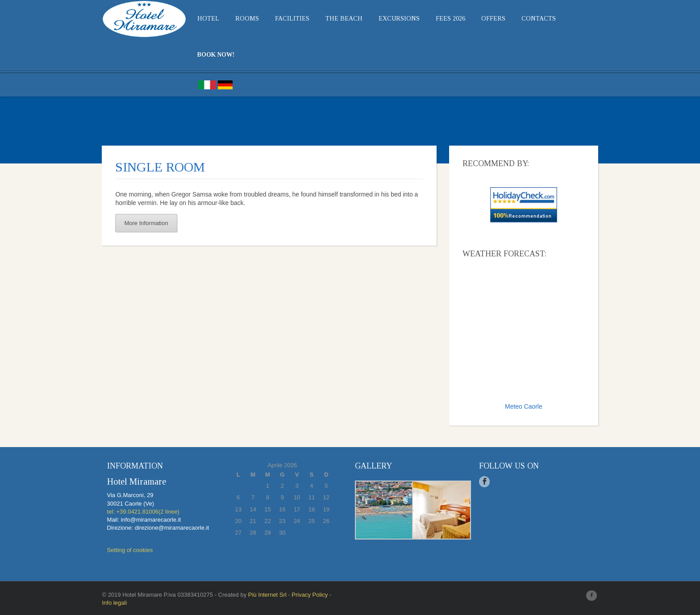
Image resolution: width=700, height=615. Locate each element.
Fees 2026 (444, 19)
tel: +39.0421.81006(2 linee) (137, 512)
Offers (487, 19)
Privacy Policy (303, 595)
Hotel (202, 19)
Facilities (286, 19)
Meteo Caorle (528, 406)
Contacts (532, 19)
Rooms (241, 19)
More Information (140, 223)
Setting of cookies (123, 550)
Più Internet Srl (261, 595)
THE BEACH (338, 19)
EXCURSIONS (393, 19)
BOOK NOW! (210, 55)
